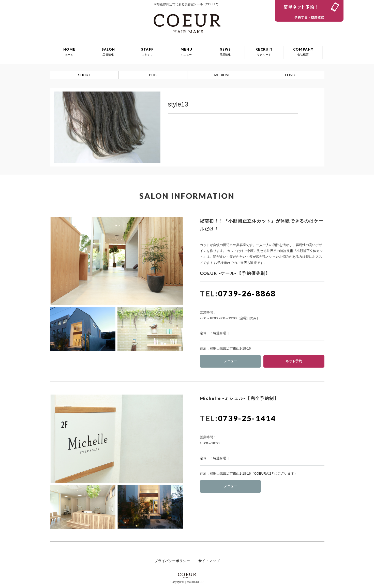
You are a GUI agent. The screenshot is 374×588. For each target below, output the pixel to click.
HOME (69, 52)
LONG (290, 75)
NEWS (225, 52)
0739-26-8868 (247, 293)
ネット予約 (294, 361)
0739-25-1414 (247, 418)
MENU (186, 52)
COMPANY (303, 52)
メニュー (230, 361)
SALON (108, 52)
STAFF (147, 52)
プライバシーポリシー (172, 561)
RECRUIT (264, 52)
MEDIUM (222, 75)
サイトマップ (209, 561)
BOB (153, 75)
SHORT (84, 75)
